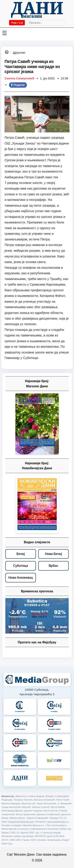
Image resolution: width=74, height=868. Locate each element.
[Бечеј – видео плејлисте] (21, 554)
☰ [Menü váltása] (5, 33)
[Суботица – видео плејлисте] (21, 566)
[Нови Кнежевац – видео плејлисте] (21, 578)
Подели (18, 85)
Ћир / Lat (17, 23)
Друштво (19, 53)
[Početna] (37, 10)
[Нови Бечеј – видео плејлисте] (54, 554)
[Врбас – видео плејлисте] (54, 566)
